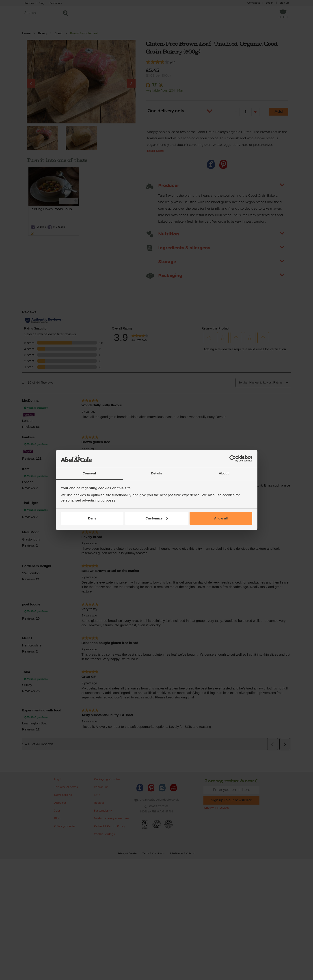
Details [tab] (157, 473)
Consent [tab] (89, 473)
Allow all (221, 518)
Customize (157, 518)
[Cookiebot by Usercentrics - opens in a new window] (233, 459)
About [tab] (224, 473)
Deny (92, 518)
